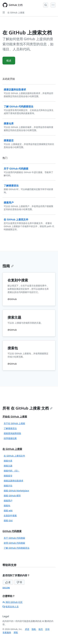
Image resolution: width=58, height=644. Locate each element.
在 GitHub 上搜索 (16, 13)
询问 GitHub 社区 (13, 602)
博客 (16, 632)
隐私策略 (6, 588)
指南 (8, 266)
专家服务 (7, 632)
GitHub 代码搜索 (12, 531)
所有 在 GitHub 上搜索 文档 (27, 408)
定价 (47, 629)
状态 (41, 629)
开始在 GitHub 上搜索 (15, 417)
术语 (27, 629)
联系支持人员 (11, 607)
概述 (9, 61)
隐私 (34, 629)
